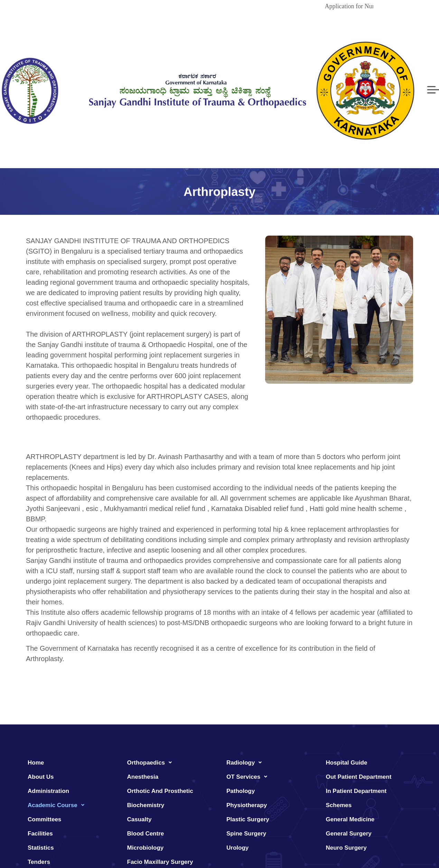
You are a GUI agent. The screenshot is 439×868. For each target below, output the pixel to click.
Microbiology (146, 848)
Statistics (41, 848)
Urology (237, 848)
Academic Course (58, 805)
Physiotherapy (247, 805)
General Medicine (350, 819)
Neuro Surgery (346, 848)
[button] (71, 805)
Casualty (139, 819)
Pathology (241, 791)
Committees (44, 819)
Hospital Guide (347, 763)
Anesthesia (143, 777)
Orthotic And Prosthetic (160, 791)
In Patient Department (356, 791)
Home (36, 763)
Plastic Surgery (248, 819)
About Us (41, 777)
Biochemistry (146, 805)
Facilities (40, 834)
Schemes (339, 805)
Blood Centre (146, 834)
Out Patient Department (359, 777)
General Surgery (349, 834)
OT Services (249, 777)
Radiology (246, 762)
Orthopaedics (152, 762)
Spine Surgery (246, 834)
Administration (48, 791)
